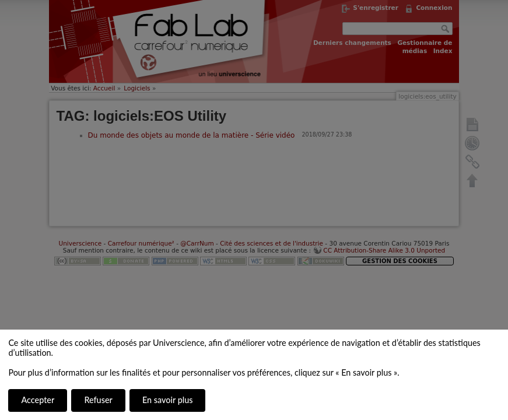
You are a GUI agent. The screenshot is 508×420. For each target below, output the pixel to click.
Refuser (98, 400)
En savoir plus (167, 400)
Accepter (38, 400)
